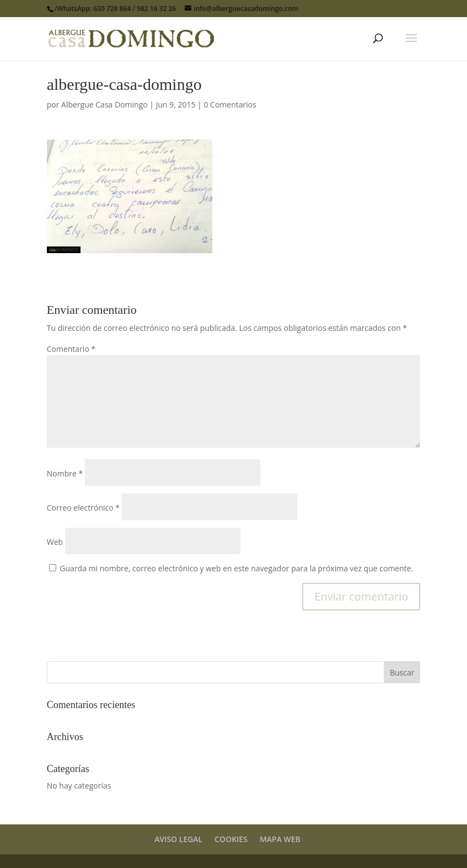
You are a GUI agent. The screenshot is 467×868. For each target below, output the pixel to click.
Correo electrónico (83, 508)
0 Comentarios (230, 105)
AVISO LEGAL (178, 839)
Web (55, 542)
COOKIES (231, 839)
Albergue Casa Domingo (104, 105)
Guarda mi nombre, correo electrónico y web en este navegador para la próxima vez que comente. (236, 568)
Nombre (65, 473)
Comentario (71, 349)
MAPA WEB (280, 839)
